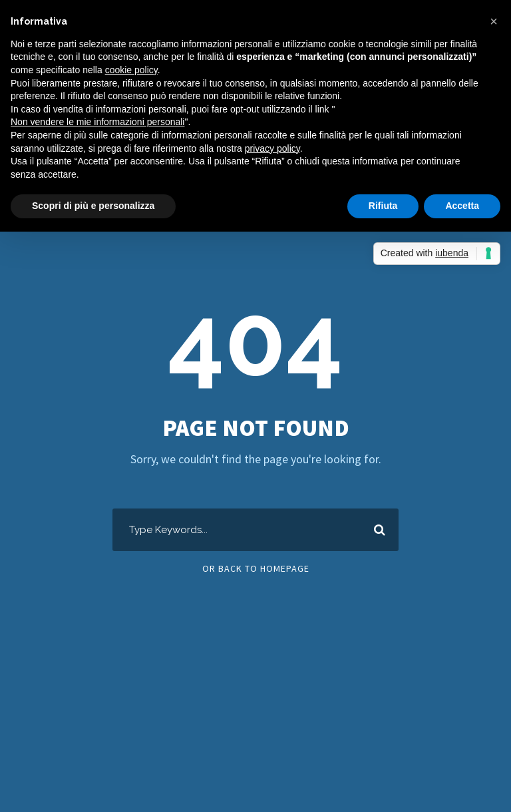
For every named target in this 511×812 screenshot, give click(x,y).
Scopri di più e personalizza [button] (93, 206)
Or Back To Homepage (256, 568)
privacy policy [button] (272, 148)
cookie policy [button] (131, 70)
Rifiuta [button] (383, 206)
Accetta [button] (462, 206)
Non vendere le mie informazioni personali (97, 122)
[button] (494, 21)
